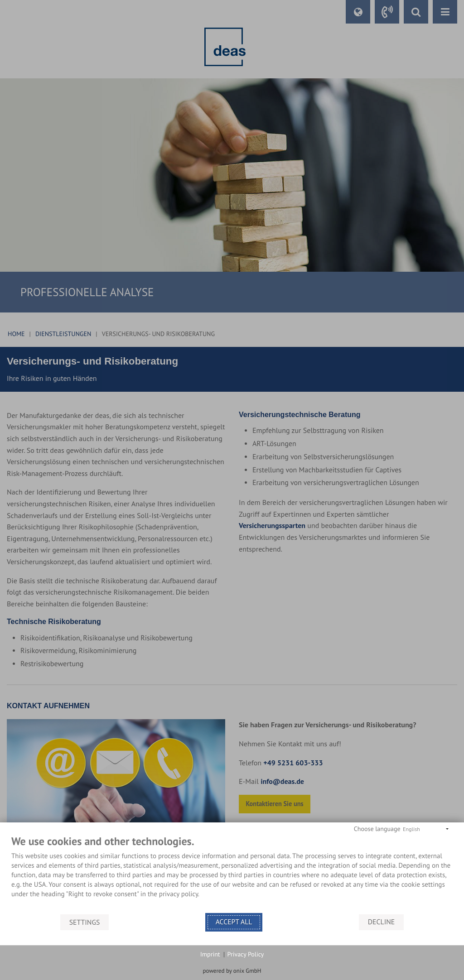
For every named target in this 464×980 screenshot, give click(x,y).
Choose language (377, 829)
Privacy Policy (246, 954)
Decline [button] (382, 922)
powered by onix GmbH (232, 971)
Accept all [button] (234, 922)
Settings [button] (85, 922)
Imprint (210, 954)
